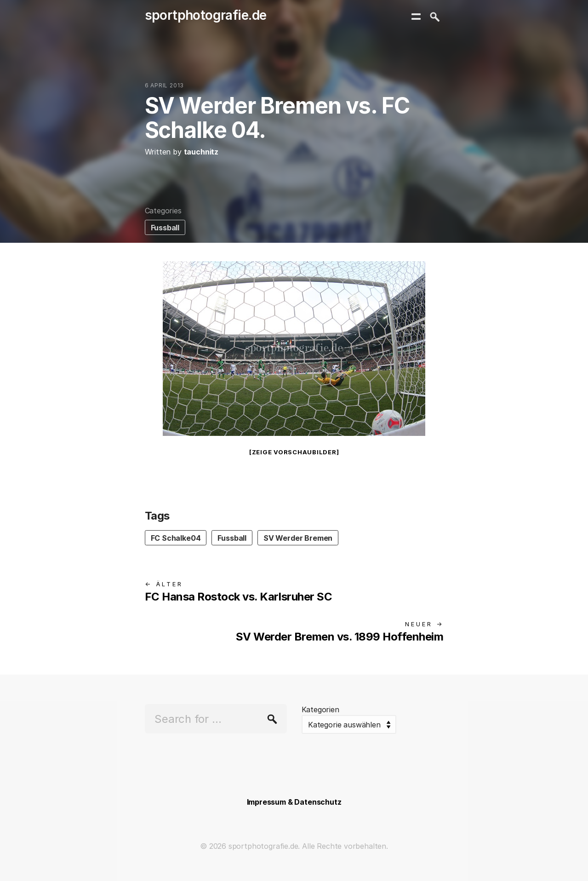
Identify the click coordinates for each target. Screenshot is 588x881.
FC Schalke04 (176, 538)
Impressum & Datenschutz (294, 802)
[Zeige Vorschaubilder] (294, 452)
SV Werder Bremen (298, 538)
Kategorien (320, 709)
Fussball (165, 228)
